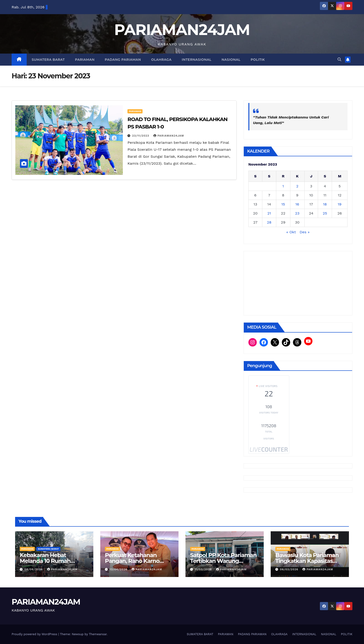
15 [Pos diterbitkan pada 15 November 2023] (283, 204)
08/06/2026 (34, 569)
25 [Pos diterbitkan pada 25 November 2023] (325, 213)
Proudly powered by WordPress (35, 634)
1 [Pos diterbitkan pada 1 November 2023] (283, 186)
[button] (339, 59)
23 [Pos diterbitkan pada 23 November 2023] (297, 213)
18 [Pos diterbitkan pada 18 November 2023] (325, 204)
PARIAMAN (85, 60)
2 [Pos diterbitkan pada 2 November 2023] (297, 186)
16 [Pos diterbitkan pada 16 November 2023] (297, 204)
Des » (305, 232)
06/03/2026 (290, 569)
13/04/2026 (119, 569)
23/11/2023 (141, 136)
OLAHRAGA (161, 60)
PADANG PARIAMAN (123, 60)
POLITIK (258, 60)
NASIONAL (231, 60)
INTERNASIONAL (197, 60)
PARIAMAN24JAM (182, 30)
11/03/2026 (204, 569)
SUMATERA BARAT (48, 60)
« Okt (291, 232)
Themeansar (98, 634)
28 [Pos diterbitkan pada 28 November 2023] (269, 222)
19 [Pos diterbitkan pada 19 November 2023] (340, 204)
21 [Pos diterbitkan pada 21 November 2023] (269, 213)
